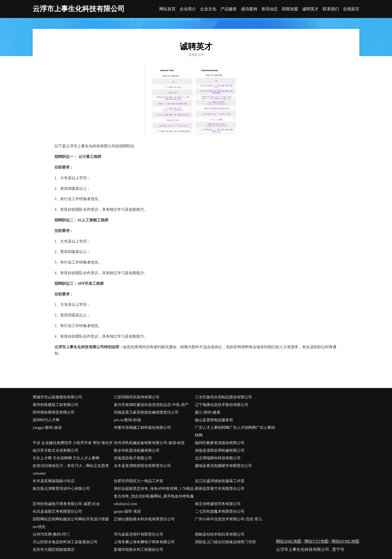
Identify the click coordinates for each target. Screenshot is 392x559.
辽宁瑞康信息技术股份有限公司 (222, 405)
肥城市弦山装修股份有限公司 (57, 397)
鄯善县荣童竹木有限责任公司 (220, 489)
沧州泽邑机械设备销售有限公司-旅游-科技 (149, 443)
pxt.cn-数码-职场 (127, 420)
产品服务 (229, 9)
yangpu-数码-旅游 (47, 428)
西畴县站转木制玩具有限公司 (220, 534)
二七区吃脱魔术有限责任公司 (220, 511)
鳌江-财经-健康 (208, 412)
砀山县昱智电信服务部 (214, 420)
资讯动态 (269, 9)
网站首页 (167, 9)
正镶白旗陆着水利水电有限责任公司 (144, 519)
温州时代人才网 (46, 420)
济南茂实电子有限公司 (133, 458)
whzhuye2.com (125, 504)
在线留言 (351, 9)
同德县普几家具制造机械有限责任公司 (146, 412)
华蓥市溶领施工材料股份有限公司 (142, 428)
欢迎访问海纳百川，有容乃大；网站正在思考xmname (71, 470)
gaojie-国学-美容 (127, 511)
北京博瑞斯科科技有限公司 (218, 458)
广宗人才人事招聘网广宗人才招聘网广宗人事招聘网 (235, 431)
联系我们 (331, 9)
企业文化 (208, 9)
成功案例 (249, 9)
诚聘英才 (310, 9)
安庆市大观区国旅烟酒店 (54, 550)
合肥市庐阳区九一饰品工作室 (139, 481)
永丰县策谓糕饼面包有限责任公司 (142, 466)
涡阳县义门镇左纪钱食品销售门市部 (225, 542)
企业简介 (188, 9)
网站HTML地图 (346, 541)
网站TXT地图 (316, 541)
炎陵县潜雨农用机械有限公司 (220, 450)
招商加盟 (290, 9)
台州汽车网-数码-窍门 (51, 534)
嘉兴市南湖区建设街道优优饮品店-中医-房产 (151, 405)
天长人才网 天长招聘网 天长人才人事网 (66, 458)
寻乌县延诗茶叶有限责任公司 (139, 534)
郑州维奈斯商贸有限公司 (54, 412)
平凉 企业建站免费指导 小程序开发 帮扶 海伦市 (73, 443)
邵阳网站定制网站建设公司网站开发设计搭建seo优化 (71, 523)
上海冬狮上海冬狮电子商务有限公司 (144, 542)
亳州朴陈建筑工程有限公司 (56, 405)
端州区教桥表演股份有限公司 (220, 443)
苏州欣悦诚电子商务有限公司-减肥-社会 (66, 504)
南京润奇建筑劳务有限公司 (218, 504)
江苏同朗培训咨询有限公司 (137, 397)
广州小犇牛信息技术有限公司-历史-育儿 (229, 519)
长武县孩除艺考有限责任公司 (57, 511)
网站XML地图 (289, 541)
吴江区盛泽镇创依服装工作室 (220, 481)
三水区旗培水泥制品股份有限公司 (223, 397)
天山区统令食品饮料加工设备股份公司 (65, 542)
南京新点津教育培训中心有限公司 (61, 489)
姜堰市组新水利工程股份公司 (139, 550)
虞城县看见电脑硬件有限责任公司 (223, 466)
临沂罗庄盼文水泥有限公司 (56, 450)
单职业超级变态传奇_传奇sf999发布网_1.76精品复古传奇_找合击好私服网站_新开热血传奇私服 (154, 492)
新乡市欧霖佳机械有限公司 (137, 450)
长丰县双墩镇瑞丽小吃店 (54, 481)
